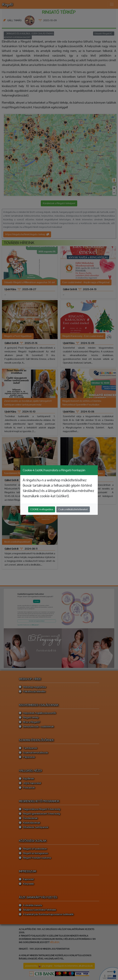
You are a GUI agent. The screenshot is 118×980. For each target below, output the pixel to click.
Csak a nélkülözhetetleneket (73, 509)
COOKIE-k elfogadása (42, 509)
